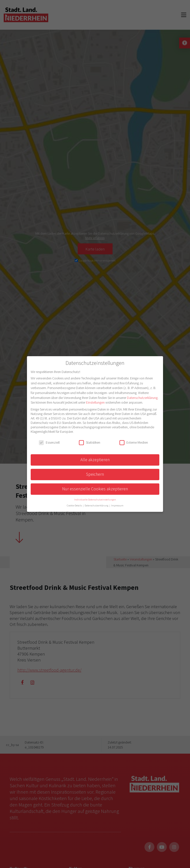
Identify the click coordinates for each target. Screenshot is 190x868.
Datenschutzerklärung (142, 398)
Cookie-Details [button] (75, 506)
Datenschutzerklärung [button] (97, 506)
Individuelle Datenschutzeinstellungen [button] (95, 500)
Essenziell (49, 442)
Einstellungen (95, 402)
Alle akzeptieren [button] (95, 460)
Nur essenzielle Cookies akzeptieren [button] (95, 489)
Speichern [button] (95, 474)
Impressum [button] (117, 506)
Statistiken (90, 442)
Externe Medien (134, 442)
